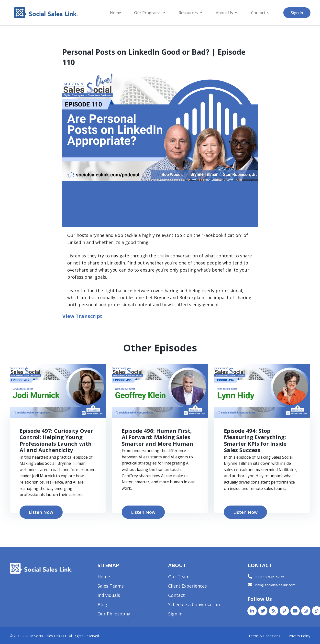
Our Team (179, 577)
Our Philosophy (114, 614)
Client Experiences (188, 586)
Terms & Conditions (264, 636)
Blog (102, 605)
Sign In (297, 13)
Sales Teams (111, 586)
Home (116, 13)
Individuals (109, 596)
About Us (224, 13)
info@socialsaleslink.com (275, 585)
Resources (188, 13)
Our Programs (147, 13)
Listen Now (41, 512)
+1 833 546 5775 (270, 577)
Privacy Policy (299, 636)
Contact (258, 13)
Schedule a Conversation (194, 605)
